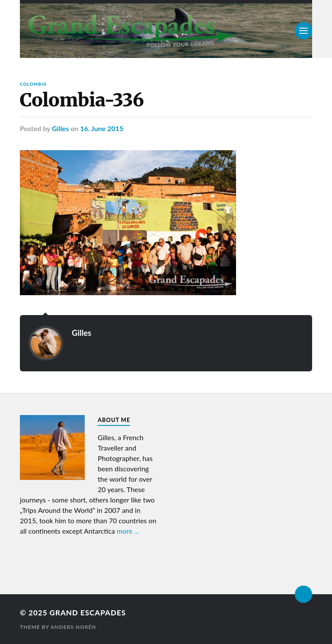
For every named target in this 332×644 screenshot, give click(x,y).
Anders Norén (73, 627)
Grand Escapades (88, 613)
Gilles (60, 128)
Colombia (33, 84)
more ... (128, 531)
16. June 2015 (102, 128)
